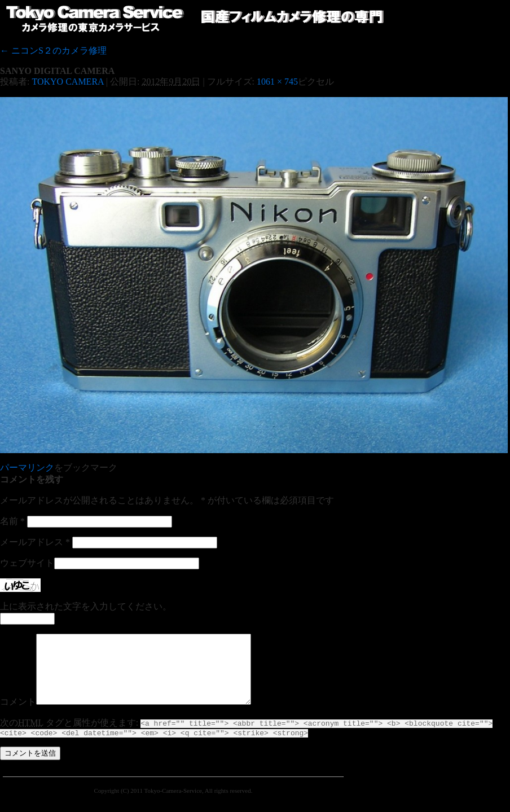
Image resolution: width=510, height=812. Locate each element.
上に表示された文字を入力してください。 (86, 606)
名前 (12, 521)
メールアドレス (35, 542)
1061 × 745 (277, 82)
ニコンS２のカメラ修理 (53, 51)
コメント (18, 715)
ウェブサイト (27, 563)
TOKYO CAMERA (67, 82)
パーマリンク (27, 468)
